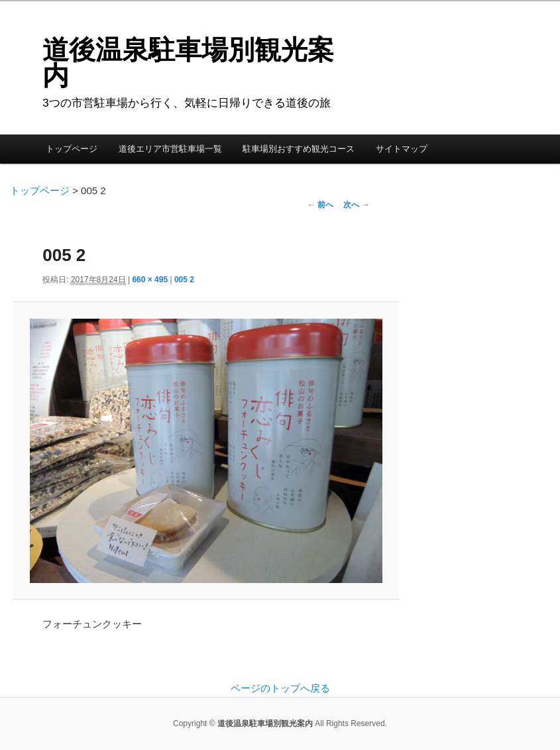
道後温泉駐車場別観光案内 (188, 63)
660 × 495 (150, 280)
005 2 (184, 280)
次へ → (356, 205)
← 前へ (320, 205)
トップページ (72, 149)
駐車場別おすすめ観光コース (299, 149)
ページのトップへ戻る (280, 688)
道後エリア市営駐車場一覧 (170, 149)
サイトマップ (402, 149)
